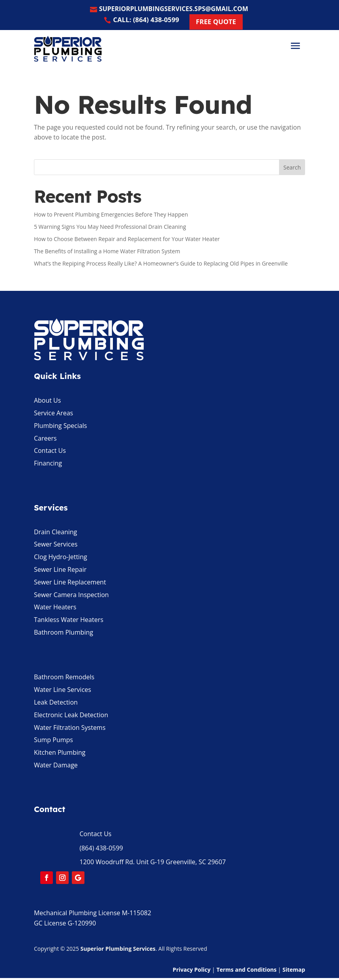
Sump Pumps (53, 742)
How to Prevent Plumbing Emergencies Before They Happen (111, 216)
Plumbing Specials (61, 428)
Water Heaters (55, 609)
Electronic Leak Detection (71, 716)
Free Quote (219, 23)
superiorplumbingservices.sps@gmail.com (174, 9)
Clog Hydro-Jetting (61, 559)
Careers (45, 440)
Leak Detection (56, 704)
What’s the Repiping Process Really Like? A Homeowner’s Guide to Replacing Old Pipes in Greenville (161, 265)
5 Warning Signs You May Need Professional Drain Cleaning (110, 229)
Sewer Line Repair (60, 571)
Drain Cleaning (55, 533)
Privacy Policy (192, 971)
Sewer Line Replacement (70, 584)
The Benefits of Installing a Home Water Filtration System (107, 253)
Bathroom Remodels (64, 679)
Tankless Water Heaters (69, 622)
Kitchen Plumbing (60, 754)
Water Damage (56, 767)
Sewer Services (56, 546)
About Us (48, 402)
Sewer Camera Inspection (71, 596)
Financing (48, 465)
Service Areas (53, 415)
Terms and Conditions (246, 971)
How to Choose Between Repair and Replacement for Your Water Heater (127, 241)
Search (292, 169)
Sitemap (294, 971)
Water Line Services (63, 692)
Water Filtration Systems (70, 729)
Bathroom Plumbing (64, 634)
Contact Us (50, 452)
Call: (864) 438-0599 (144, 21)
